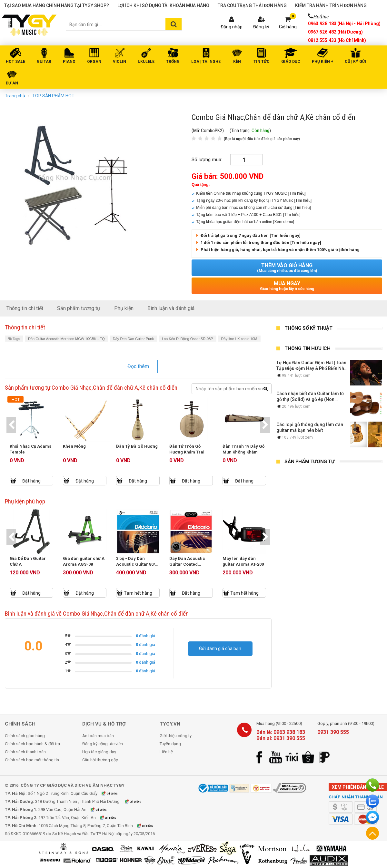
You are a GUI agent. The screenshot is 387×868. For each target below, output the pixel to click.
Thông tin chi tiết (25, 308)
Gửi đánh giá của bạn (220, 649)
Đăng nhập (232, 27)
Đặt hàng (31, 481)
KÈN (237, 62)
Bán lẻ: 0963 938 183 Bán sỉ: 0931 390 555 (281, 735)
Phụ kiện (124, 308)
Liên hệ (166, 752)
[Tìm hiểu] (297, 193)
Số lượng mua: (207, 160)
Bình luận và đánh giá (171, 308)
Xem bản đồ (114, 793)
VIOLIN (119, 62)
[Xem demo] (284, 222)
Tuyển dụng (170, 744)
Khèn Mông (74, 446)
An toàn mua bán (98, 736)
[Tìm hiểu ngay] (285, 235)
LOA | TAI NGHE (206, 62)
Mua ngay (287, 286)
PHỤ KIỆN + (322, 62)
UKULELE (146, 62)
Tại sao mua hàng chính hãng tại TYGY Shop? (57, 5)
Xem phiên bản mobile (358, 787)
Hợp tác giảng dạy (99, 752)
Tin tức (262, 62)
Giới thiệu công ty (176, 736)
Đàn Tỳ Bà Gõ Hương (137, 446)
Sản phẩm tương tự (79, 308)
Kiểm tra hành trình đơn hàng (331, 5)
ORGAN (94, 62)
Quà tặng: (201, 185)
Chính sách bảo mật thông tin (32, 760)
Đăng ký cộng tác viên (103, 744)
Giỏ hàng (288, 27)
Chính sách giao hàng (25, 736)
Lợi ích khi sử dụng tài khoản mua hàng (163, 5)
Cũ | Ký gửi (356, 62)
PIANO (69, 62)
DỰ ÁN (12, 83)
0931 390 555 (333, 732)
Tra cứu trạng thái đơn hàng (252, 5)
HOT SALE (15, 62)
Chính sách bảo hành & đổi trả (32, 744)
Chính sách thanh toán (25, 752)
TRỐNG (173, 62)
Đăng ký (261, 27)
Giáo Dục (291, 62)
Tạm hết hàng (138, 593)
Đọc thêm (138, 366)
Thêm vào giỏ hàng (287, 268)
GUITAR (44, 62)
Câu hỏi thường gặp (100, 760)
